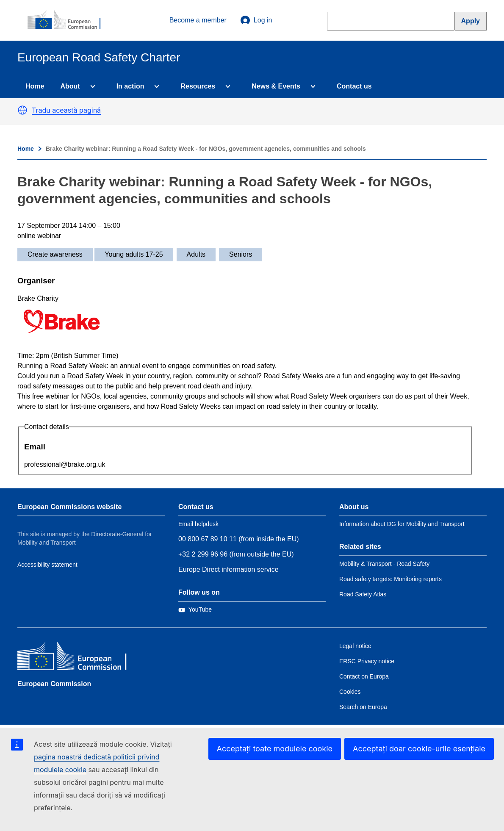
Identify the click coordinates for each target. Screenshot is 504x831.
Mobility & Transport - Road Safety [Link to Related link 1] (384, 564)
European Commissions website (69, 507)
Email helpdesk (198, 524)
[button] (22, 110)
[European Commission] (69, 20)
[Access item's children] (91, 86)
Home (35, 86)
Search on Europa (363, 707)
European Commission (54, 684)
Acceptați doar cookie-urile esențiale (419, 749)
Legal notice (355, 646)
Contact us (354, 86)
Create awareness (55, 254)
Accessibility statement (47, 565)
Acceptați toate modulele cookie (275, 749)
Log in (256, 20)
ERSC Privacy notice (367, 661)
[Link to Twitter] (195, 609)
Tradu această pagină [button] (66, 110)
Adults (196, 254)
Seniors (241, 254)
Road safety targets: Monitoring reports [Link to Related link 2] (390, 579)
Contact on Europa (364, 676)
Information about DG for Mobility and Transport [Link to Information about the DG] (402, 524)
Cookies (350, 692)
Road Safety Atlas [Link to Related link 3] (363, 594)
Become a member (198, 20)
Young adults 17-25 (134, 254)
